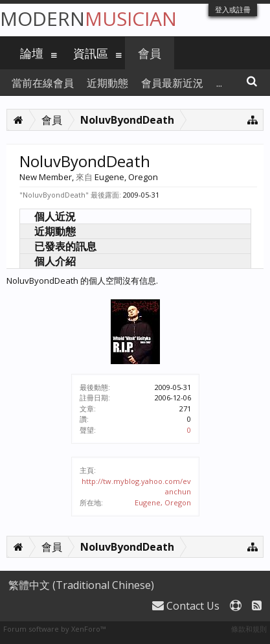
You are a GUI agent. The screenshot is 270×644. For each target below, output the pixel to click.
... (219, 83)
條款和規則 (249, 629)
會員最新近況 (172, 83)
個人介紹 (55, 261)
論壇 (32, 53)
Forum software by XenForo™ (54, 629)
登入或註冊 (233, 9)
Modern (88, 18)
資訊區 (91, 53)
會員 (150, 53)
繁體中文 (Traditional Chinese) (81, 585)
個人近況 (55, 216)
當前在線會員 (43, 83)
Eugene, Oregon (163, 502)
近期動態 (55, 231)
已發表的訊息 (65, 246)
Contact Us (186, 606)
